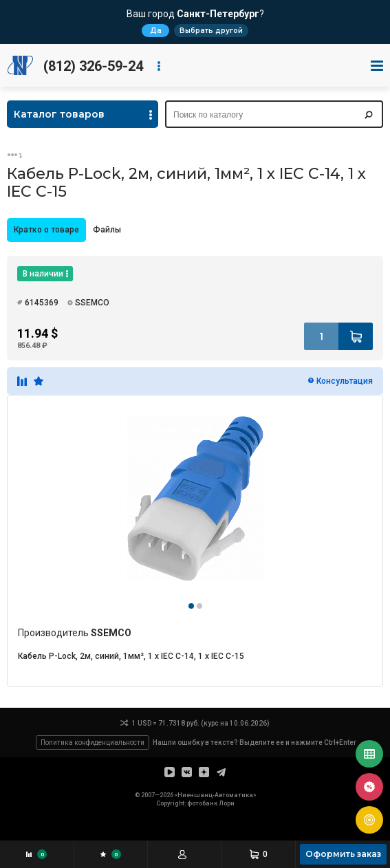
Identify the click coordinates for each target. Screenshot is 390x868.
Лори (227, 803)
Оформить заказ (343, 854)
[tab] (46, 230)
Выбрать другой (211, 31)
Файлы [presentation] (107, 230)
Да (156, 31)
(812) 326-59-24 (93, 66)
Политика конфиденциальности (93, 742)
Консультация (345, 381)
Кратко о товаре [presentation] (46, 230)
